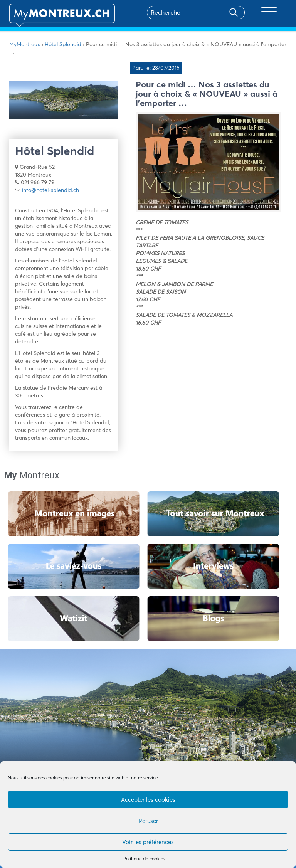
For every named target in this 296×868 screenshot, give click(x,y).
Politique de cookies (144, 859)
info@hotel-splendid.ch (50, 190)
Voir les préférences (148, 842)
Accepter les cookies (148, 800)
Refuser (148, 821)
